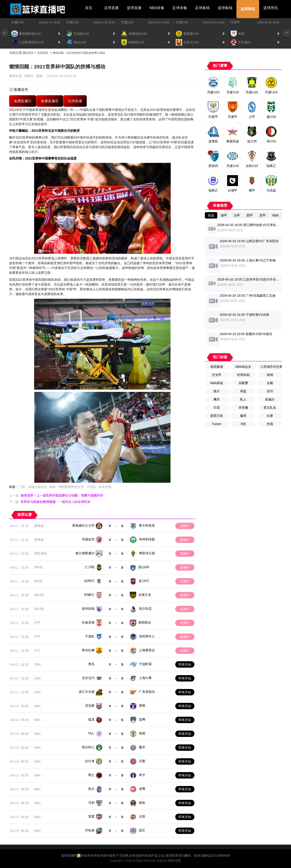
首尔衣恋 (145, 609)
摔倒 (270, 375)
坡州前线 (88, 609)
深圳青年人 (147, 636)
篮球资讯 (271, 8)
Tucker (217, 424)
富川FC (144, 581)
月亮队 (91, 487)
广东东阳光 (147, 692)
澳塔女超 (15, 76)
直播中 (185, 526)
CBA (37, 664)
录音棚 (243, 408)
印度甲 (235, 22)
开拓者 (90, 830)
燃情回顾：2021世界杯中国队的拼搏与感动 (79, 53)
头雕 (270, 383)
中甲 (37, 623)
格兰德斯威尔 (85, 553)
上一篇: (56, 495)
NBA (37, 706)
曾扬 (39, 76)
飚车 (217, 399)
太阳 (142, 816)
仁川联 (90, 567)
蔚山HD (144, 567)
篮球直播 (134, 8)
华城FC (89, 595)
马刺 (91, 803)
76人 (91, 733)
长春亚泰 (88, 622)
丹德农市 (88, 539)
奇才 (142, 775)
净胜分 (29, 76)
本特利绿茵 (147, 539)
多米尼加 (105, 487)
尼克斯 (90, 706)
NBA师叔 (217, 383)
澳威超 (39, 526)
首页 (89, 8)
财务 (53, 487)
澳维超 (39, 540)
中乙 (37, 650)
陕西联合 (145, 622)
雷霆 (91, 816)
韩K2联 (39, 595)
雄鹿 (142, 733)
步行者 (90, 761)
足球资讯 (248, 9)
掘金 (142, 803)
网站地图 (175, 861)
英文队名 (270, 408)
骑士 (91, 775)
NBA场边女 (243, 367)
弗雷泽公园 (147, 553)
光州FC (89, 581)
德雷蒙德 (217, 367)
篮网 (142, 719)
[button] (5, 33)
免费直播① (23, 101)
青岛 (91, 664)
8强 (243, 424)
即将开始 (185, 664)
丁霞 (22, 487)
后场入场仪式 (37, 487)
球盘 (243, 391)
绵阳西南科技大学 (71, 487)
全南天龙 (145, 595)
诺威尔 (270, 399)
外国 (270, 424)
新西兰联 (217, 416)
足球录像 (180, 8)
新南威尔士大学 (83, 525)
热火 (91, 789)
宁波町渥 (145, 664)
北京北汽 (88, 678)
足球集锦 (202, 8)
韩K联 (38, 567)
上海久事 (145, 678)
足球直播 (111, 8)
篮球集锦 (225, 8)
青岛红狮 (88, 650)
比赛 (270, 416)
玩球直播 (75, 101)
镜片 (217, 391)
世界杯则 (243, 375)
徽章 (243, 416)
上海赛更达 (147, 650)
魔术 (142, 747)
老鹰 (142, 789)
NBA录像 (157, 8)
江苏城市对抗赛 (271, 367)
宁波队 (90, 636)
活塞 (142, 761)
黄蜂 (142, 706)
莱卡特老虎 (147, 525)
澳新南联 (40, 553)
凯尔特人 (88, 747)
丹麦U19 (18, 22)
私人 (243, 399)
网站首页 (28, 53)
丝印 (270, 391)
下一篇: (50, 502)
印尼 (217, 408)
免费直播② (50, 101)
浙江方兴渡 (87, 692)
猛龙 (91, 719)
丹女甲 (217, 375)
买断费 (243, 383)
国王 (142, 830)
